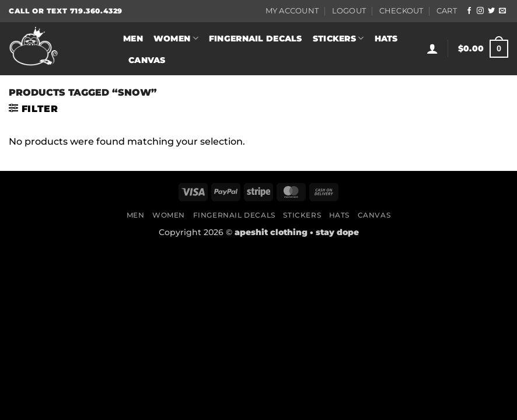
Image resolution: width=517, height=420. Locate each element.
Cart (447, 11)
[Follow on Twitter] (491, 11)
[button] (432, 48)
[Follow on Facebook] (469, 11)
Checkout (401, 11)
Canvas (147, 60)
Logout (349, 11)
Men (133, 38)
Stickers (338, 38)
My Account (292, 11)
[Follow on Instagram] (480, 11)
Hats (386, 38)
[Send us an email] (502, 11)
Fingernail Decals (256, 38)
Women (176, 38)
